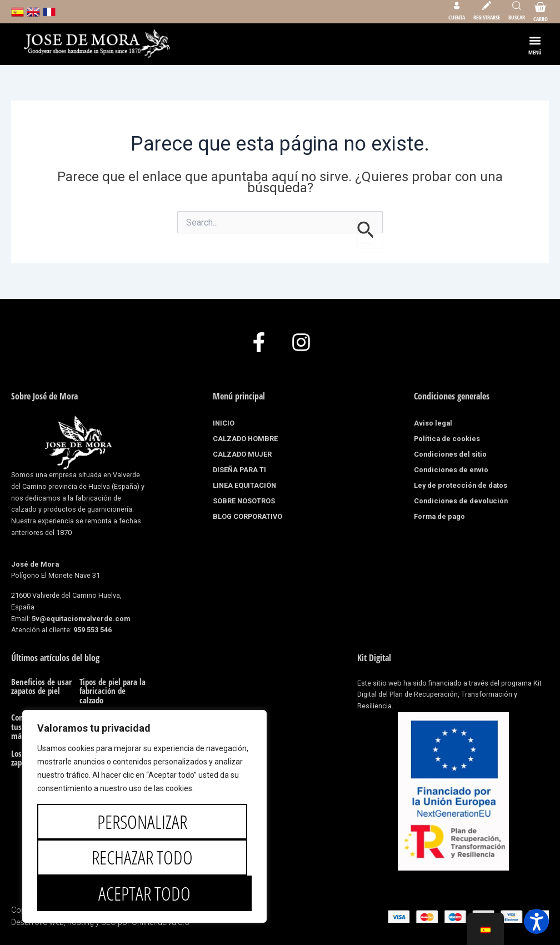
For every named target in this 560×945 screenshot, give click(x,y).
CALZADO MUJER (245, 454)
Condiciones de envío (451, 470)
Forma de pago (439, 516)
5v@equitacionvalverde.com (81, 619)
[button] (535, 40)
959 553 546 (92, 630)
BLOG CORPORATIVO (247, 516)
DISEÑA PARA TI (239, 470)
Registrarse (487, 17)
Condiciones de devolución (461, 501)
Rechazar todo (142, 857)
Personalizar (142, 822)
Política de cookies (447, 439)
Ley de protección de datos (461, 485)
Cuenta (457, 17)
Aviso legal (433, 423)
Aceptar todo (144, 893)
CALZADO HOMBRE (248, 439)
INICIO (224, 423)
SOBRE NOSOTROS (244, 501)
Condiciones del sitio (450, 454)
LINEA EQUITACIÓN (244, 485)
